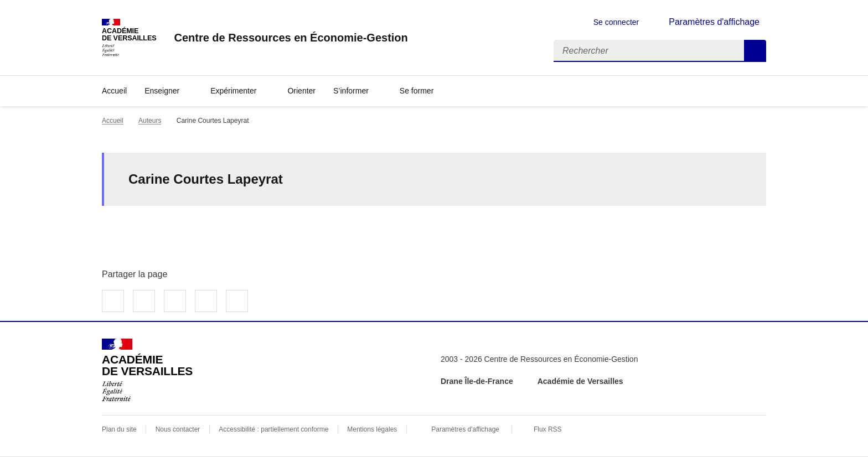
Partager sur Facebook (113, 301)
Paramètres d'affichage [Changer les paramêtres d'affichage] (714, 22)
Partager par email (206, 301)
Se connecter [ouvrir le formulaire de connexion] (616, 22)
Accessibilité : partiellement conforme (273, 429)
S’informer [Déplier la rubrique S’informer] (351, 91)
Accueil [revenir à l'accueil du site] (114, 91)
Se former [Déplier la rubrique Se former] (417, 91)
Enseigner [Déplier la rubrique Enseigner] (162, 91)
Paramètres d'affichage (465, 429)
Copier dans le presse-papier (237, 301)
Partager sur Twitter (144, 301)
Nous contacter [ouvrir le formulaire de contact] (178, 429)
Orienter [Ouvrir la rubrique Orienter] (301, 91)
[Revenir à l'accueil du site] (147, 370)
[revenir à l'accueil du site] (291, 38)
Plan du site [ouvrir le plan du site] (119, 429)
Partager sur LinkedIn (175, 301)
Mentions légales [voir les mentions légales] (372, 429)
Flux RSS (548, 429)
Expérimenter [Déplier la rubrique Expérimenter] (233, 91)
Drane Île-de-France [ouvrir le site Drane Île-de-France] (477, 381)
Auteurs (150, 121)
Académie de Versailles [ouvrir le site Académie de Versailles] (580, 381)
